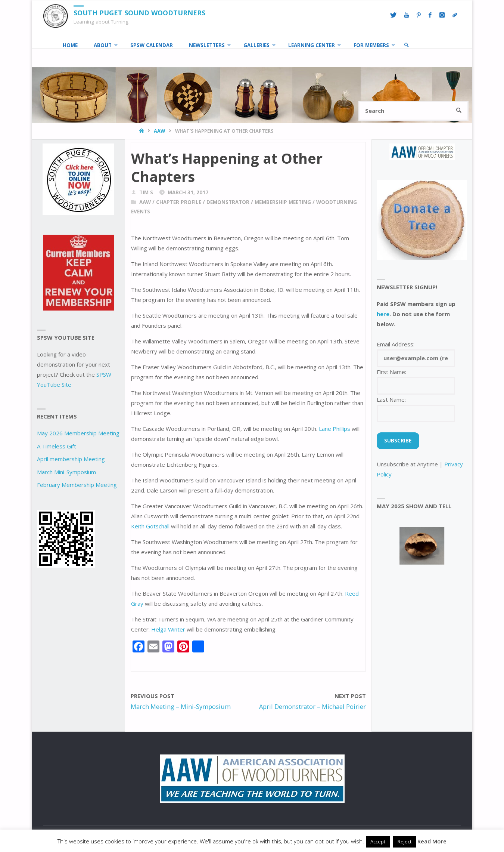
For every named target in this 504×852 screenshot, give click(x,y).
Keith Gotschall (150, 526)
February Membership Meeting (77, 485)
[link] (407, 45)
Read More (432, 841)
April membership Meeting (71, 459)
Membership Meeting (283, 202)
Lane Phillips (335, 429)
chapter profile (179, 202)
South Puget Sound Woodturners (139, 13)
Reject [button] (405, 842)
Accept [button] (378, 842)
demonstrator (228, 202)
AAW (159, 131)
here (383, 314)
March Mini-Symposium (66, 472)
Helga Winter (168, 629)
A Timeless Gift (57, 446)
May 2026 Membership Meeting (78, 433)
